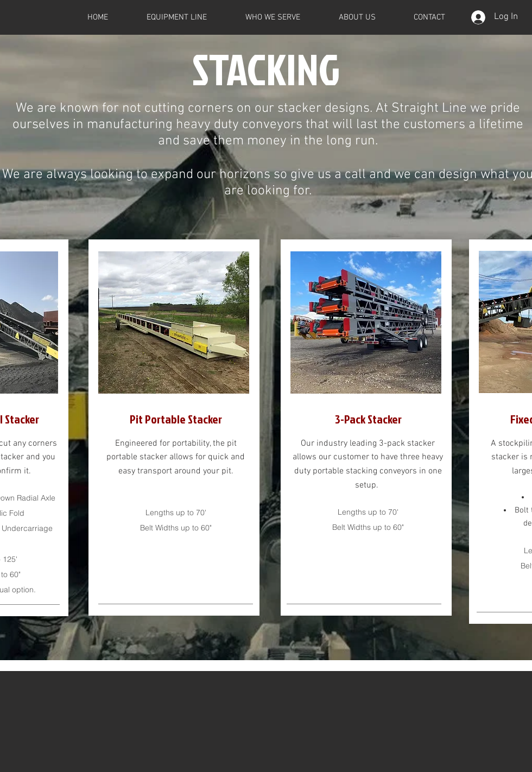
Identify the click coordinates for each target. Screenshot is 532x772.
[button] (176, 17)
